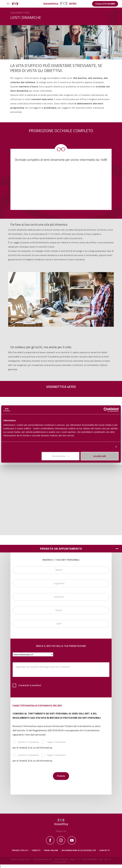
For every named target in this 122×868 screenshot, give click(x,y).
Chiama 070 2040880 (105, 4)
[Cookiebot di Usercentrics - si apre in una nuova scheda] (106, 410)
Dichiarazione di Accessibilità (79, 850)
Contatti (105, 850)
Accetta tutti (100, 456)
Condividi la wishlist (27, 685)
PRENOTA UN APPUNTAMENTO (61, 549)
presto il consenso (26, 742)
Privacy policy (20, 850)
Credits (36, 850)
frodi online (51, 850)
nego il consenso (54, 742)
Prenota (61, 776)
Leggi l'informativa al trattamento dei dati (37, 705)
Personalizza (106, 447)
